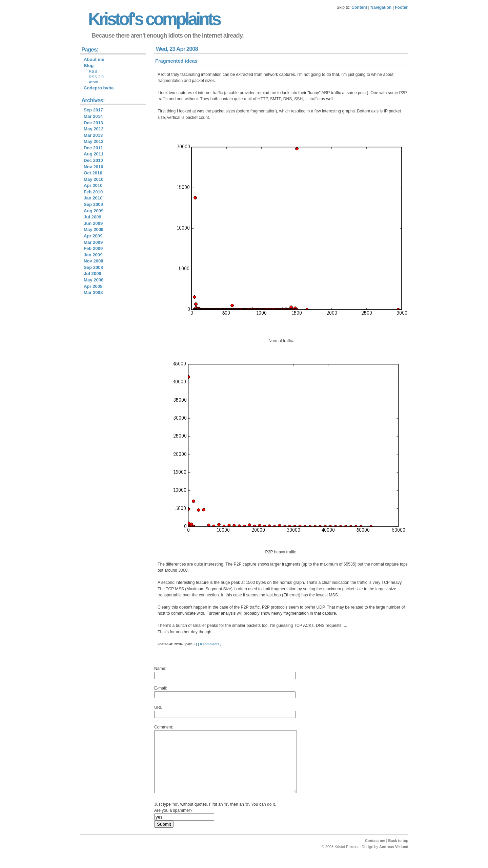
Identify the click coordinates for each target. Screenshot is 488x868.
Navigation (381, 7)
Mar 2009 (93, 242)
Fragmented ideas (176, 61)
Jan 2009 (93, 255)
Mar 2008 (93, 292)
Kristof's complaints (154, 19)
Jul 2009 (93, 217)
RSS (93, 71)
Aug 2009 (94, 211)
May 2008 (94, 280)
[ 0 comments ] (210, 644)
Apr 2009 (93, 236)
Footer (401, 7)
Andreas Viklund (394, 859)
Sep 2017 (93, 110)
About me (94, 59)
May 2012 (94, 141)
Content (359, 7)
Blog (89, 66)
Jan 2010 (93, 198)
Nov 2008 (94, 261)
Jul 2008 (93, 273)
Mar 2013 (93, 135)
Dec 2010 (93, 160)
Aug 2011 (94, 154)
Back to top (398, 853)
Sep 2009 (93, 204)
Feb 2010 (93, 192)
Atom (94, 82)
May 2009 (94, 229)
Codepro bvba (99, 88)
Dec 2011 (93, 148)
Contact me (375, 853)
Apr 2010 (93, 185)
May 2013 (94, 129)
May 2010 (94, 179)
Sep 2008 (93, 267)
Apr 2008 (93, 286)
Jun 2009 (93, 223)
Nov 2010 (94, 167)
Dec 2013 (93, 123)
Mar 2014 (93, 116)
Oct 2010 (93, 173)
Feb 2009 (93, 248)
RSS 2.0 (96, 77)
